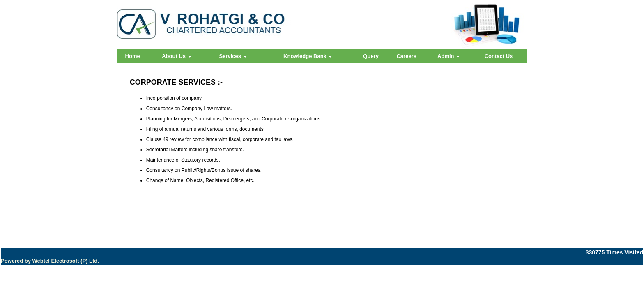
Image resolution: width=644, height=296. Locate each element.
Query (371, 56)
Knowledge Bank (308, 56)
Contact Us (499, 56)
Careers (406, 56)
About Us (176, 56)
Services (233, 56)
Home (133, 56)
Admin (448, 56)
